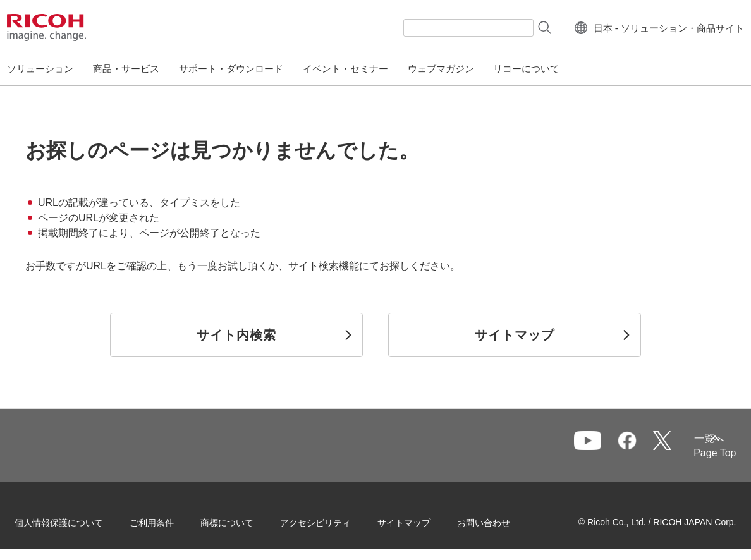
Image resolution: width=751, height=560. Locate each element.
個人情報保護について (76, 521)
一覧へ (652, 446)
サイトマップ (421, 521)
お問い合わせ (501, 521)
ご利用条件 (169, 521)
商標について (244, 521)
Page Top (698, 453)
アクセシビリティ (333, 521)
